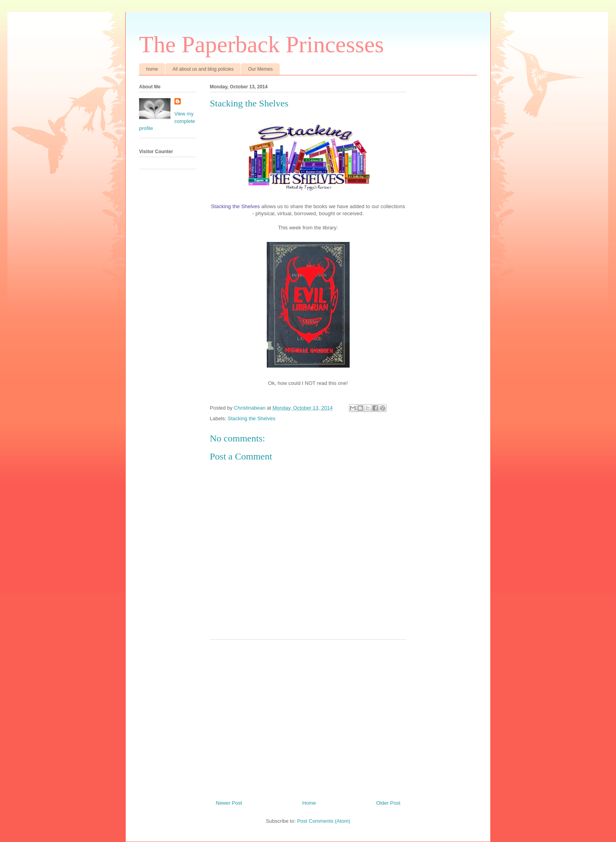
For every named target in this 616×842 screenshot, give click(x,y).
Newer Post (229, 803)
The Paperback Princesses (261, 44)
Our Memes (260, 69)
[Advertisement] (308, 717)
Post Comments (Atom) (324, 821)
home (152, 69)
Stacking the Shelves (252, 418)
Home (309, 803)
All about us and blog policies (203, 69)
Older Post (388, 803)
